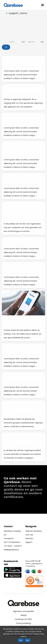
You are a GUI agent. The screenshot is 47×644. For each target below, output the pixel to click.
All (6, 47)
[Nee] (44, 635)
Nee (28, 640)
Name (18, 42)
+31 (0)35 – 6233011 (13, 546)
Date (23, 42)
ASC (38, 42)
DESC (42, 42)
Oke (21, 640)
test (15, 47)
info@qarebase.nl (11, 550)
